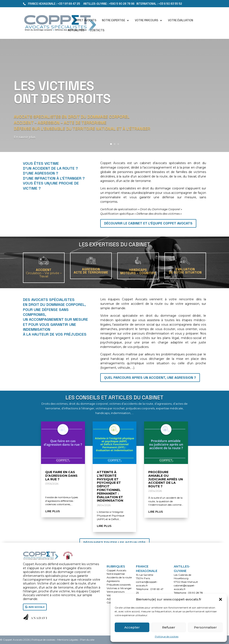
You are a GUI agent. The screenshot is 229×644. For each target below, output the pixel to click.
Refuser (169, 627)
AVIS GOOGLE (37, 607)
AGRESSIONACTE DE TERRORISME (91, 271)
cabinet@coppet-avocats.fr (184, 587)
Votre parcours (147, 21)
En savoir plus (26, 143)
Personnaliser (205, 627)
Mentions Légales (68, 640)
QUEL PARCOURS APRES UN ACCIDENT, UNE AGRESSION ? (150, 378)
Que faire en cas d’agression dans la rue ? (61, 476)
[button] (221, 599)
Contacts (97, 30)
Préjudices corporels (119, 585)
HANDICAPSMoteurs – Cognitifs (138, 271)
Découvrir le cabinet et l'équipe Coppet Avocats (148, 223)
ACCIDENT (44, 273)
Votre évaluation (181, 21)
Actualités (76, 30)
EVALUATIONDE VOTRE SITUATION (185, 271)
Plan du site (87, 640)
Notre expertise (114, 21)
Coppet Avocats (85, 21)
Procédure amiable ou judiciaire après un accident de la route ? (166, 479)
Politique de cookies (167, 636)
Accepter (132, 627)
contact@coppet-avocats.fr (147, 584)
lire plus (53, 511)
